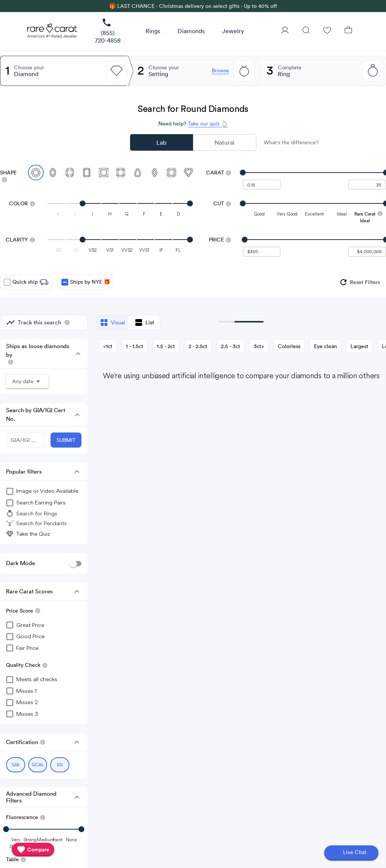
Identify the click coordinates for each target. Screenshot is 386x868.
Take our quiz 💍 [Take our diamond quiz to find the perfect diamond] (208, 124)
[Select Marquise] (155, 173)
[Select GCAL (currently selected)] (38, 765)
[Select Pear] (138, 173)
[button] (153, 31)
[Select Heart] (188, 173)
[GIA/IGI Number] (25, 440)
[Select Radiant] (121, 173)
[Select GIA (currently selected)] (16, 765)
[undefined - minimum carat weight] (262, 185)
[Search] (306, 31)
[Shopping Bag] (348, 31)
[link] (108, 31)
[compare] (33, 850)
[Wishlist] (327, 31)
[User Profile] (285, 31)
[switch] (75, 563)
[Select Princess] (104, 173)
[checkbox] (7, 282)
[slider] (314, 173)
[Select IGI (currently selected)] (60, 765)
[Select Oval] (53, 173)
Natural (224, 142)
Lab (161, 142)
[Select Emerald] (87, 173)
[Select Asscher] (172, 173)
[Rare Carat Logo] (52, 32)
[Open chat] (351, 853)
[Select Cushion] (70, 173)
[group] (359, 282)
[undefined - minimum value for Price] (262, 252)
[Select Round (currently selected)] (36, 173)
